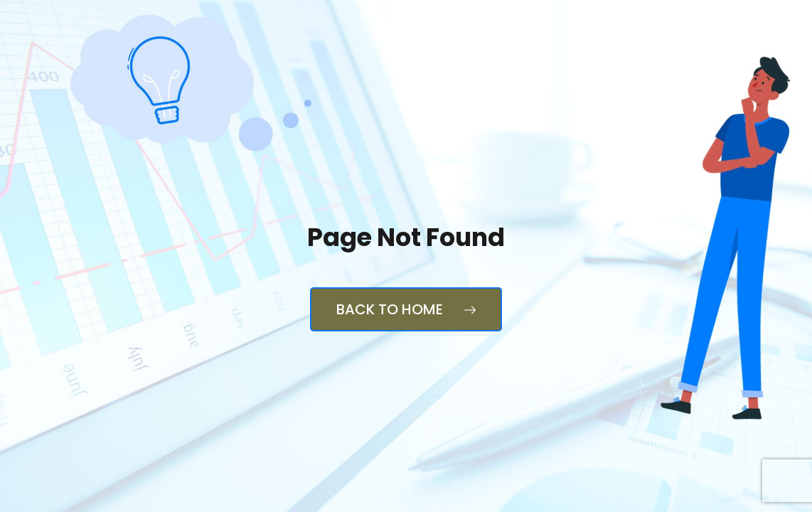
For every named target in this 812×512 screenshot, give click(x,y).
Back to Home (406, 309)
